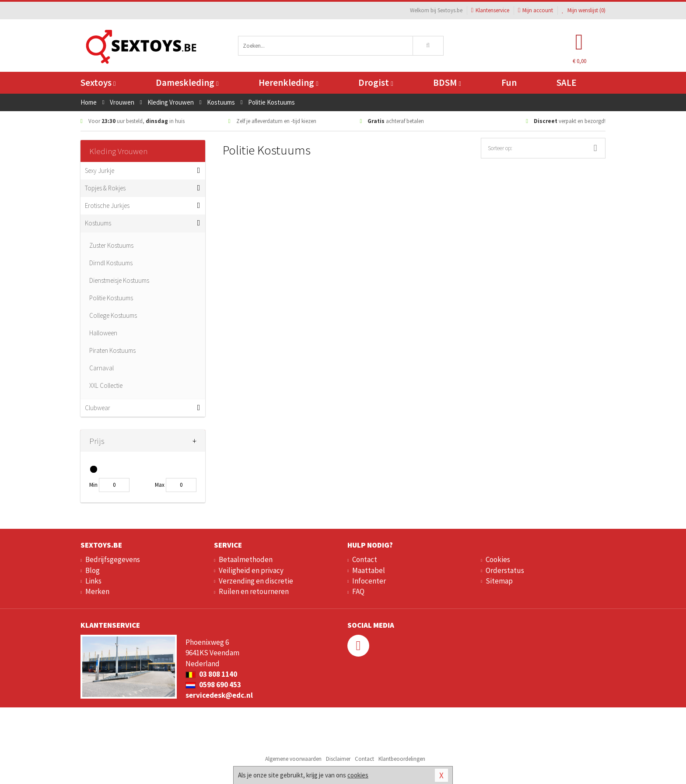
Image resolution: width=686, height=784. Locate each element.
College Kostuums (113, 315)
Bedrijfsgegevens (113, 559)
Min (93, 485)
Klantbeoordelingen (402, 759)
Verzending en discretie (256, 581)
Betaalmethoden (246, 559)
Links (93, 581)
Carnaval (101, 368)
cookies (358, 775)
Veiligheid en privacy (251, 570)
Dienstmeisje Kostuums (119, 280)
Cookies (498, 559)
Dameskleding (187, 83)
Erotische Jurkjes (107, 206)
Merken (97, 591)
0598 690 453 (213, 685)
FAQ (358, 591)
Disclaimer (338, 759)
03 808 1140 (211, 674)
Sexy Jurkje (100, 171)
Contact (365, 559)
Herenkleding (288, 83)
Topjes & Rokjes (105, 188)
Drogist (376, 83)
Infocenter (369, 581)
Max (160, 485)
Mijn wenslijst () (584, 10)
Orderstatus (505, 570)
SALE (567, 83)
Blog (93, 570)
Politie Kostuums (111, 298)
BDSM (447, 83)
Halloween (103, 333)
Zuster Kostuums (111, 245)
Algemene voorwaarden (293, 759)
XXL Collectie (106, 385)
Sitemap (499, 581)
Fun (509, 83)
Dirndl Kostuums (111, 263)
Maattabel (369, 570)
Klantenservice (490, 10)
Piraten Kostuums (112, 350)
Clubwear (98, 408)
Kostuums (98, 223)
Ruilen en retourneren (254, 591)
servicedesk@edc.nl (219, 695)
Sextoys (98, 83)
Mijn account (535, 10)
